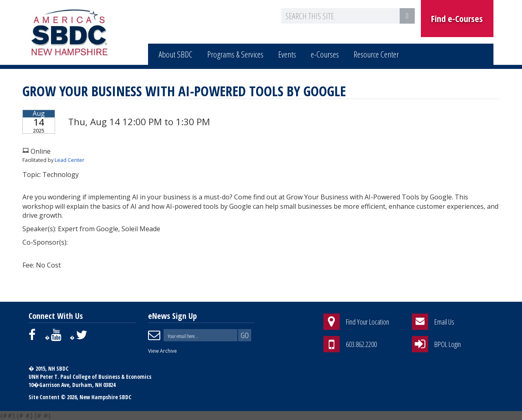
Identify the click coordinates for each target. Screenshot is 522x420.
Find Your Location (367, 322)
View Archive (163, 351)
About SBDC (176, 54)
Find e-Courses (457, 18)
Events (287, 54)
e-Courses (325, 54)
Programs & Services (235, 54)
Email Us (444, 322)
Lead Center (70, 160)
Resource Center (376, 54)
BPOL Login (448, 344)
